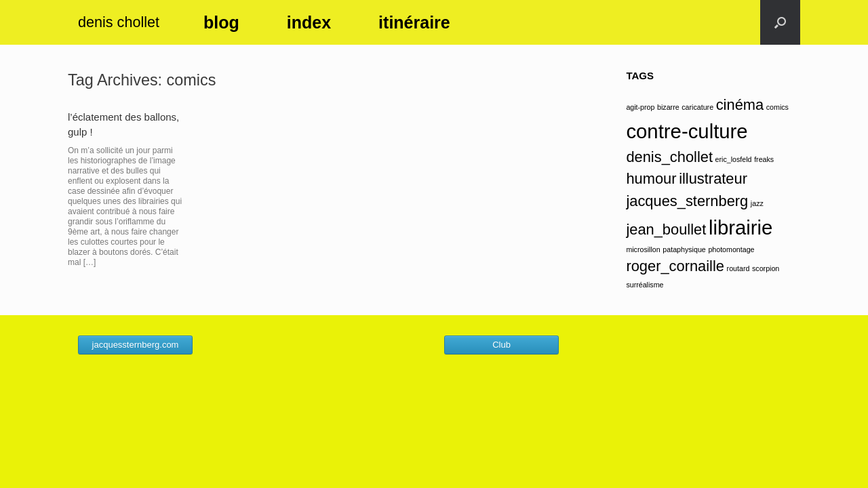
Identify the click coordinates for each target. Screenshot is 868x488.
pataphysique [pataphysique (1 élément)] (684, 249)
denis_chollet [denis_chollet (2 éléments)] (669, 157)
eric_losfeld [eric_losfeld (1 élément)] (734, 159)
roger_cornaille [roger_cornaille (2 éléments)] (675, 266)
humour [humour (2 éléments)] (651, 179)
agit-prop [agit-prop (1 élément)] (640, 107)
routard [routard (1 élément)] (738, 268)
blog (221, 22)
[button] (780, 22)
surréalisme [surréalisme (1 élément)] (645, 285)
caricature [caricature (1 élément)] (697, 107)
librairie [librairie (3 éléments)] (741, 227)
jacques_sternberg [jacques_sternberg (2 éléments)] (687, 201)
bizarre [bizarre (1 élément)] (668, 107)
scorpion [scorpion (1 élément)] (766, 268)
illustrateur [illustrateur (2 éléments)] (713, 179)
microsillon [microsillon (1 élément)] (643, 249)
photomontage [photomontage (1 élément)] (731, 249)
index (309, 22)
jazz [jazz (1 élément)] (757, 203)
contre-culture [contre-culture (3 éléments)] (687, 131)
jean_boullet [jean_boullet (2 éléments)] (666, 229)
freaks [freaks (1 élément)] (764, 159)
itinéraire (414, 22)
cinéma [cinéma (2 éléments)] (740, 105)
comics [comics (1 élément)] (777, 107)
